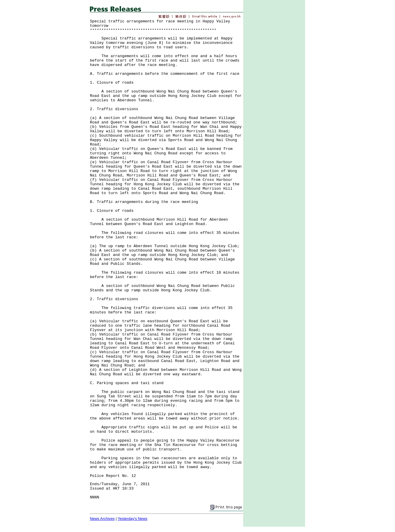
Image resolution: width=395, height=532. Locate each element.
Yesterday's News (133, 519)
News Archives (102, 519)
